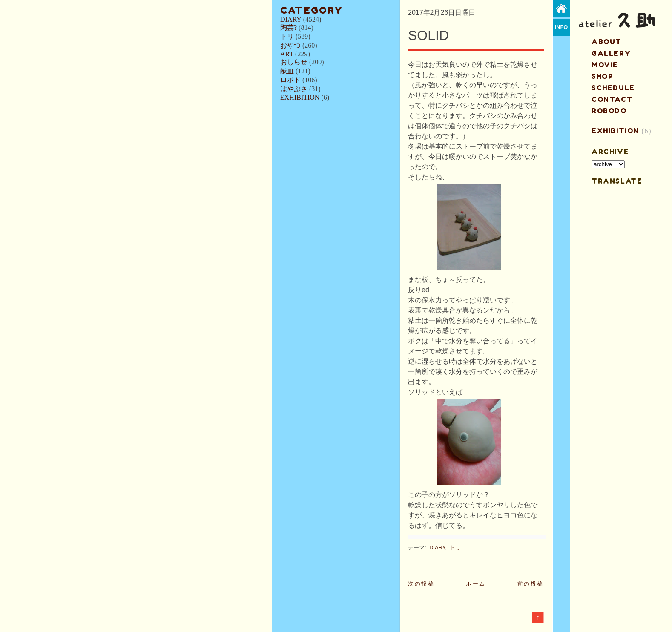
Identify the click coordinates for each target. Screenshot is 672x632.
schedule (613, 88)
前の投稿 (531, 584)
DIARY (291, 19)
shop (602, 76)
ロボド (290, 80)
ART (287, 54)
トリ (287, 36)
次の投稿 (421, 584)
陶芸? (289, 27)
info (561, 27)
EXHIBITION (300, 97)
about (607, 42)
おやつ (290, 45)
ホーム (476, 584)
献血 (287, 71)
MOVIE (605, 65)
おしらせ (294, 62)
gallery (611, 53)
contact (612, 99)
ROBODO (609, 111)
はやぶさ (294, 89)
